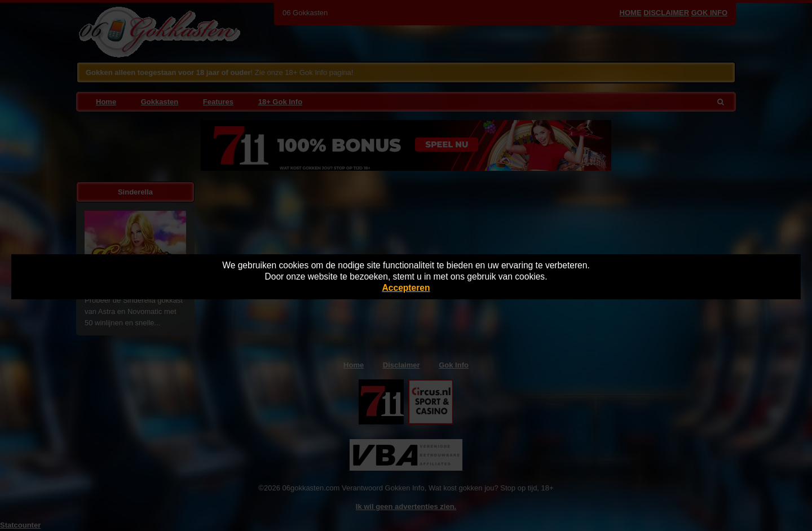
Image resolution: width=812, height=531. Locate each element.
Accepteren (406, 288)
